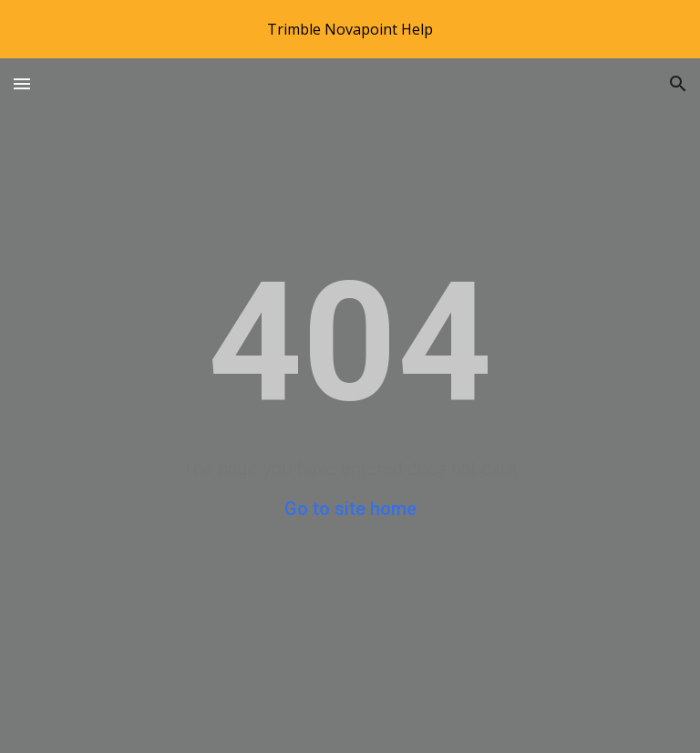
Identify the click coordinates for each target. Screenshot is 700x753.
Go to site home (350, 509)
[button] (22, 83)
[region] (350, 29)
